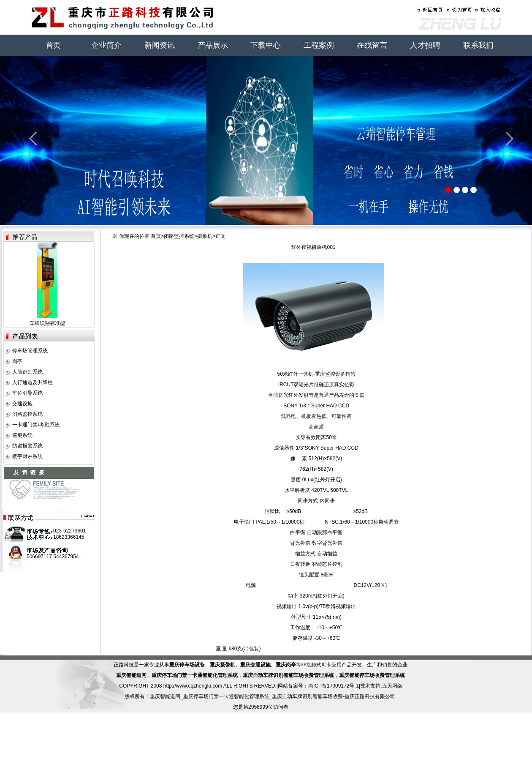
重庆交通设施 (255, 665)
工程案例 (319, 45)
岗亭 (17, 361)
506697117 (39, 557)
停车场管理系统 (30, 351)
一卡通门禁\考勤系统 (36, 425)
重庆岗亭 (286, 665)
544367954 (66, 557)
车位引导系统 (27, 393)
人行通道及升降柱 (33, 382)
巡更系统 (22, 435)
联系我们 (478, 45)
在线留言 (372, 45)
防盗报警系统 (27, 446)
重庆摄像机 (223, 665)
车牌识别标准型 (47, 323)
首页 (53, 45)
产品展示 (213, 45)
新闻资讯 (160, 45)
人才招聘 (425, 45)
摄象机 (205, 236)
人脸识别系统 (27, 372)
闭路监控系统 (27, 414)
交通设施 (22, 404)
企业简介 (106, 45)
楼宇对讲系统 (27, 456)
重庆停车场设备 (187, 665)
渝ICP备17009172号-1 (334, 686)
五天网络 (392, 686)
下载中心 (266, 45)
